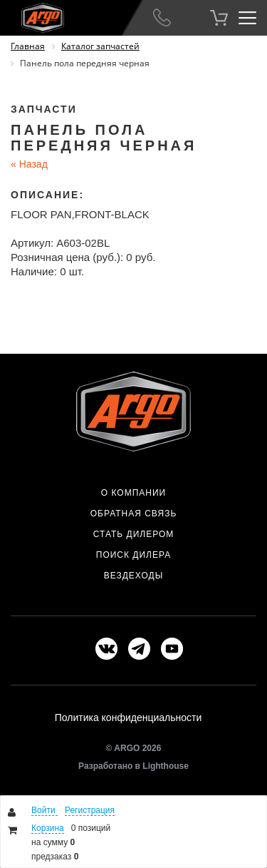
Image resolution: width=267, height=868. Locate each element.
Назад (29, 164)
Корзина (48, 828)
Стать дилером (134, 534)
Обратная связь (134, 514)
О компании (133, 493)
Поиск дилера (133, 555)
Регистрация (90, 810)
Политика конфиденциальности (129, 718)
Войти (44, 810)
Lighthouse (166, 766)
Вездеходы (134, 576)
